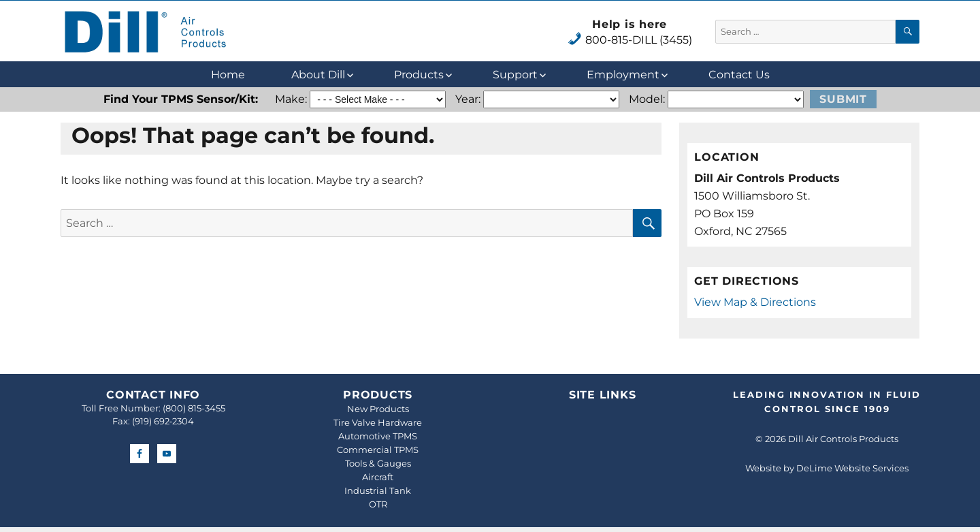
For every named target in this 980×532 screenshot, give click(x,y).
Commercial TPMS (378, 450)
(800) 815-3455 (194, 408)
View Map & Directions (755, 302)
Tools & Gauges (378, 463)
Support (515, 75)
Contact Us (739, 75)
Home (228, 75)
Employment (623, 75)
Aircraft (378, 477)
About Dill (318, 75)
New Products (378, 409)
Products (419, 75)
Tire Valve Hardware (378, 422)
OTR (378, 504)
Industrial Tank (378, 490)
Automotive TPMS (378, 436)
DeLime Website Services (852, 468)
